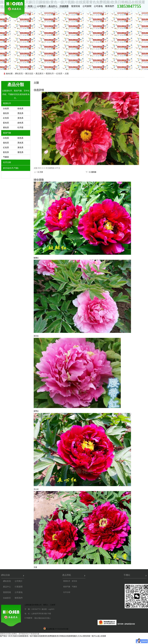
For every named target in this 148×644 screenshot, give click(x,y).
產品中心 (53, 6)
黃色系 (20, 118)
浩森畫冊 (64, 6)
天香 (41, 172)
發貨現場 (76, 6)
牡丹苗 (20, 127)
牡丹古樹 (7, 162)
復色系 (6, 113)
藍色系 (6, 123)
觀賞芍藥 (7, 133)
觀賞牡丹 (50, 74)
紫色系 (6, 127)
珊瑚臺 (94, 172)
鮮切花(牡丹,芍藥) (11, 168)
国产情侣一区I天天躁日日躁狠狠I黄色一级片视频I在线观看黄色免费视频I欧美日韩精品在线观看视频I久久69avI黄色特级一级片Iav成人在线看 (53, 636)
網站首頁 (19, 74)
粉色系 (20, 108)
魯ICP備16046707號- (42, 618)
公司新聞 (87, 6)
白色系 (6, 108)
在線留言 (7, 598)
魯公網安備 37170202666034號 (56, 628)
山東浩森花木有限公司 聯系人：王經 (39, 605)
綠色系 (20, 123)
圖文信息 (29, 74)
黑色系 (20, 113)
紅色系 (59, 74)
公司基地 (98, 6)
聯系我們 (110, 6)
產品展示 (40, 74)
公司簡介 (41, 6)
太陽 (67, 74)
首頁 (30, 6)
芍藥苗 (6, 157)
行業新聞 (19, 587)
